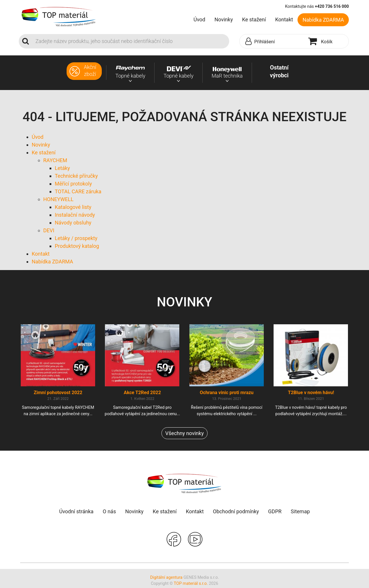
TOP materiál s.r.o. (191, 585)
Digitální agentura (166, 578)
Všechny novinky (184, 434)
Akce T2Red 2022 (142, 394)
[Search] (131, 41)
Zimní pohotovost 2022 (58, 394)
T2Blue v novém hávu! (311, 394)
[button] (272, 42)
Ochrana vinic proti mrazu (227, 394)
